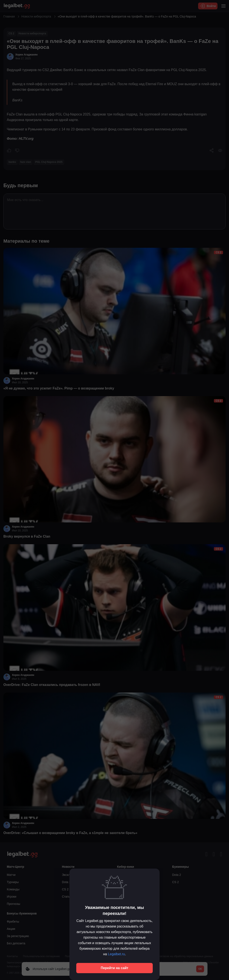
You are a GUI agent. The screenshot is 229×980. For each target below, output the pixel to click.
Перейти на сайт (115, 968)
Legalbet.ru (116, 954)
